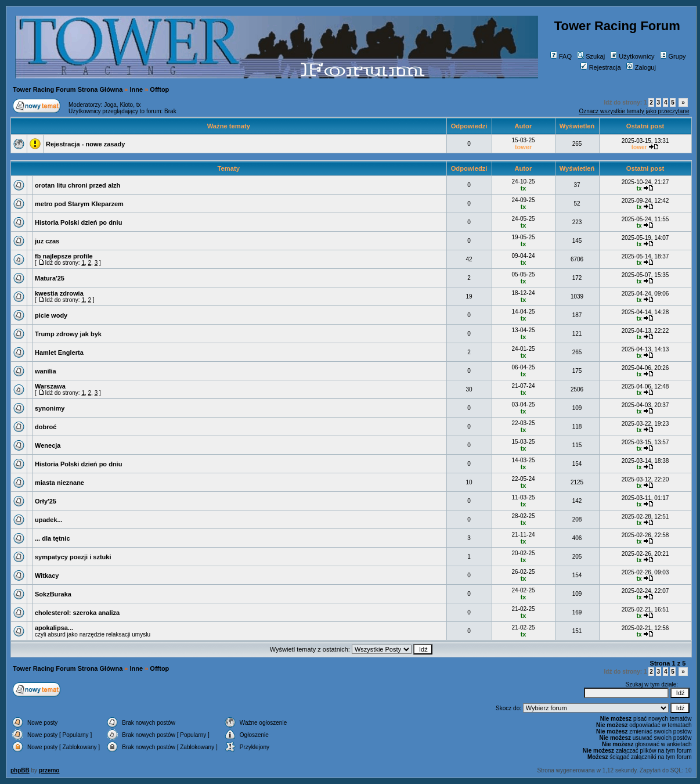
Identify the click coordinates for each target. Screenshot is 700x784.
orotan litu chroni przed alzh (77, 185)
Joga (110, 105)
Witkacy (47, 576)
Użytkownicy (632, 56)
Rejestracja (601, 67)
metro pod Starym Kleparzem (79, 204)
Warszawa (50, 386)
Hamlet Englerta (59, 353)
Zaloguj (641, 67)
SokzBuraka (53, 594)
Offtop (159, 89)
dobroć (46, 427)
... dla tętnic (53, 538)
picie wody (51, 315)
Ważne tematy (229, 126)
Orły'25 (46, 501)
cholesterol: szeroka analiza (77, 613)
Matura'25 (50, 278)
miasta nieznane (59, 483)
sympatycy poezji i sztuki (73, 557)
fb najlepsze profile (64, 256)
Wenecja (48, 445)
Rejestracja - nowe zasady (85, 144)
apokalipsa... (54, 628)
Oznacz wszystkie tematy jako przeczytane (634, 111)
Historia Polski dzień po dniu (78, 222)
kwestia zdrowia (59, 293)
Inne (137, 89)
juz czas (47, 241)
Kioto (126, 105)
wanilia (46, 371)
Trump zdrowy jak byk (68, 334)
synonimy (50, 408)
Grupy (673, 56)
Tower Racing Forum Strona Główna (68, 89)
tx (139, 105)
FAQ (561, 56)
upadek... (49, 520)
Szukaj (591, 56)
